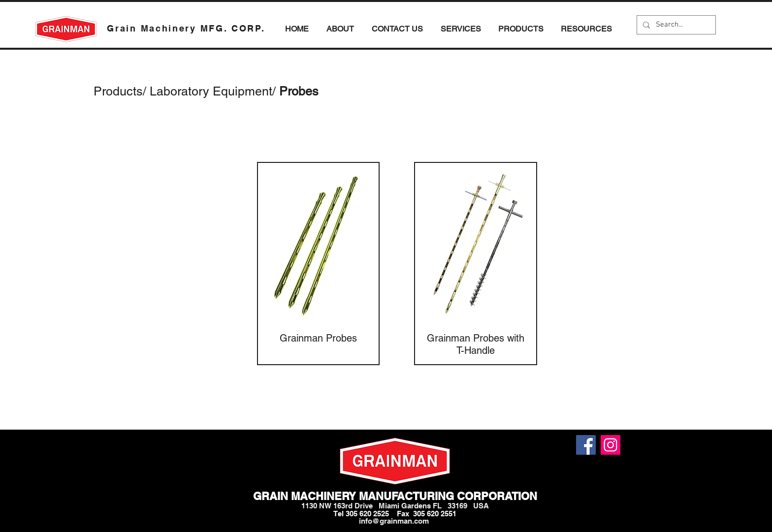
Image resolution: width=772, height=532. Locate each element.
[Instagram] (611, 445)
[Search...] (675, 25)
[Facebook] (586, 445)
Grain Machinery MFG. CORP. (186, 28)
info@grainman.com (394, 521)
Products (118, 91)
